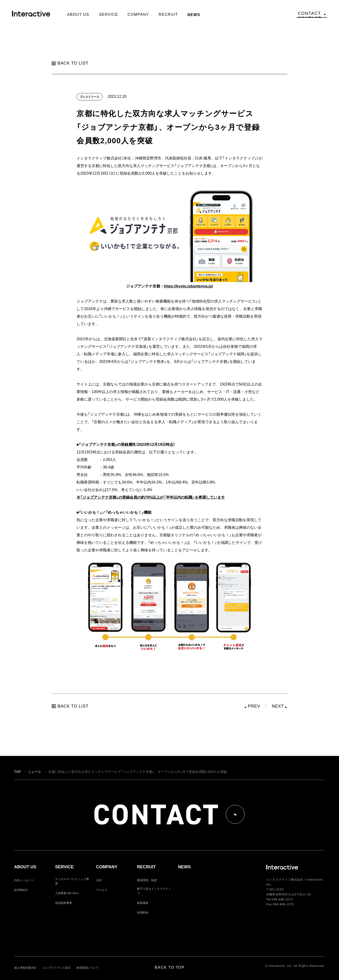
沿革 (99, 880)
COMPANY (107, 867)
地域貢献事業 (64, 903)
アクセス (102, 890)
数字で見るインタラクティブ (154, 891)
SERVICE (64, 867)
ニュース (35, 771)
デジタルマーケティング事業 (72, 881)
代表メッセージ (24, 880)
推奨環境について (88, 968)
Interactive (33, 16)
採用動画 (143, 912)
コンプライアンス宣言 (56, 968)
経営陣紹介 (21, 890)
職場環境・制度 (147, 880)
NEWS (184, 867)
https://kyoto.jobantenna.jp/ (188, 286)
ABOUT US (25, 867)
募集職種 (143, 903)
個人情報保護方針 (25, 968)
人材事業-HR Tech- (67, 893)
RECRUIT (146, 867)
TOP (18, 771)
